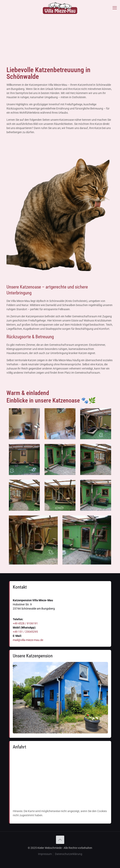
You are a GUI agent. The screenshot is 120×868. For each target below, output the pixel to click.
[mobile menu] (115, 8)
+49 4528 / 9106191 (25, 623)
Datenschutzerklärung (69, 854)
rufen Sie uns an (51, 128)
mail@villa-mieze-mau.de (28, 640)
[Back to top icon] (60, 840)
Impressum (45, 854)
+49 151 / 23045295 (25, 632)
